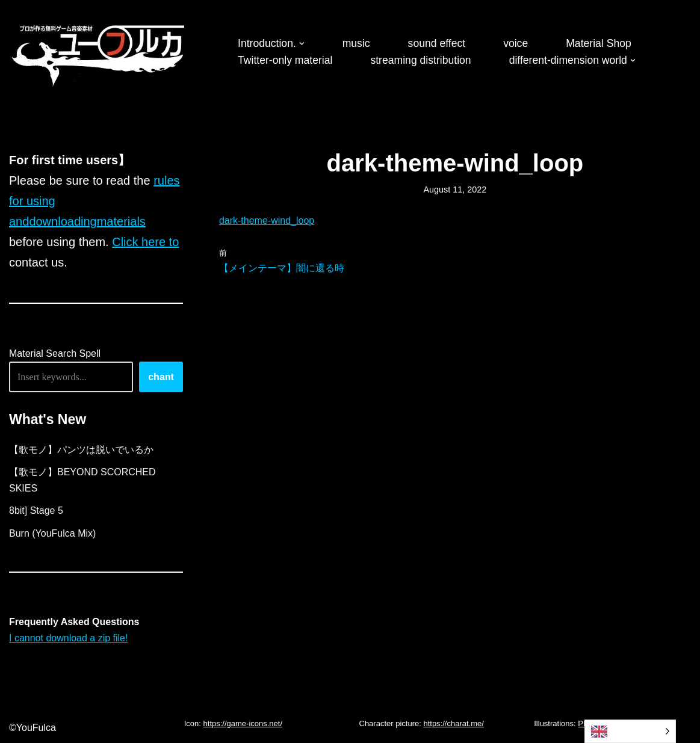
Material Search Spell (55, 353)
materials (121, 221)
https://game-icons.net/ (243, 723)
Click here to (145, 242)
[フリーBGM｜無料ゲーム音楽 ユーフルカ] (99, 53)
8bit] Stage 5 (36, 510)
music (356, 43)
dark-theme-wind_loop (267, 220)
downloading (63, 221)
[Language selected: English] (630, 731)
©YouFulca (33, 728)
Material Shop (599, 43)
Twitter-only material (285, 60)
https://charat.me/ (453, 723)
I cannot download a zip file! (68, 638)
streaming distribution (420, 60)
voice (516, 43)
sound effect (437, 43)
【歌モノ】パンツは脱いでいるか (81, 450)
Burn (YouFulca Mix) (52, 533)
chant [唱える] (161, 377)
